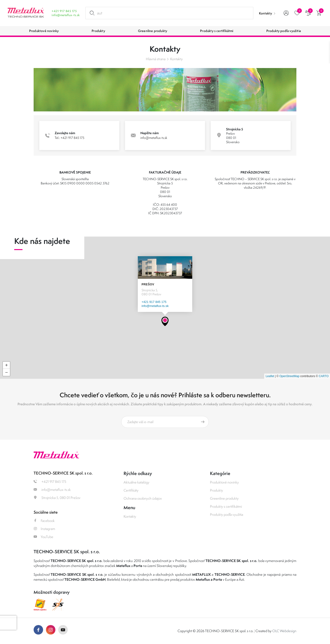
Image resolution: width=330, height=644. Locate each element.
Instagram (44, 529)
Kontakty (265, 13)
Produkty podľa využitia (227, 514)
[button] (165, 321)
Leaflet (270, 376)
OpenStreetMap (289, 376)
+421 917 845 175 (64, 11)
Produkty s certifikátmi (226, 506)
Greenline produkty (224, 498)
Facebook (44, 521)
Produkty (216, 490)
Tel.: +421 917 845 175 (69, 138)
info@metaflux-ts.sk (66, 15)
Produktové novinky (224, 482)
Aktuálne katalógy (136, 482)
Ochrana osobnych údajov (143, 498)
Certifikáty (131, 490)
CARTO (324, 376)
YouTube (43, 537)
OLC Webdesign (284, 631)
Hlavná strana (156, 59)
